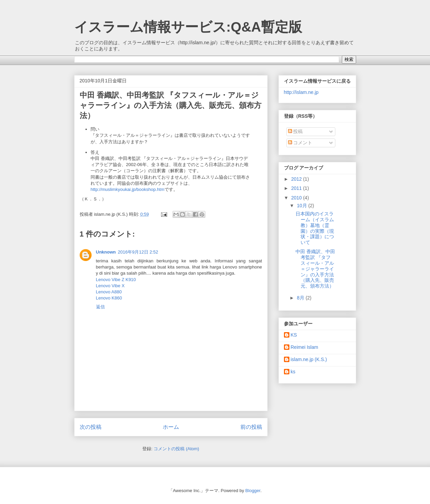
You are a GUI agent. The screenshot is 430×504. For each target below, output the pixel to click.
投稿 (296, 131)
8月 (301, 298)
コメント (300, 143)
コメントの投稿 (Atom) (176, 449)
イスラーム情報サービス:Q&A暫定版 (188, 27)
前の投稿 (251, 427)
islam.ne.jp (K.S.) (309, 359)
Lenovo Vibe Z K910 (116, 280)
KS (294, 335)
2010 (297, 198)
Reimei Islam (305, 347)
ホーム (171, 427)
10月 (302, 206)
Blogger (253, 491)
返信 (100, 307)
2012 (297, 179)
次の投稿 (91, 427)
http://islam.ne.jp (301, 92)
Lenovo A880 (109, 292)
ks (293, 372)
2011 (297, 188)
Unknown (106, 252)
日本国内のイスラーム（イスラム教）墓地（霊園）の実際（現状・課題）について (315, 228)
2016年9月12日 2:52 (138, 252)
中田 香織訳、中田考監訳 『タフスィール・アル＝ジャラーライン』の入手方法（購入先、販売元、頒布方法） (315, 269)
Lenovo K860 (109, 298)
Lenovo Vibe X (110, 286)
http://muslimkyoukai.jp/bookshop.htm (128, 189)
